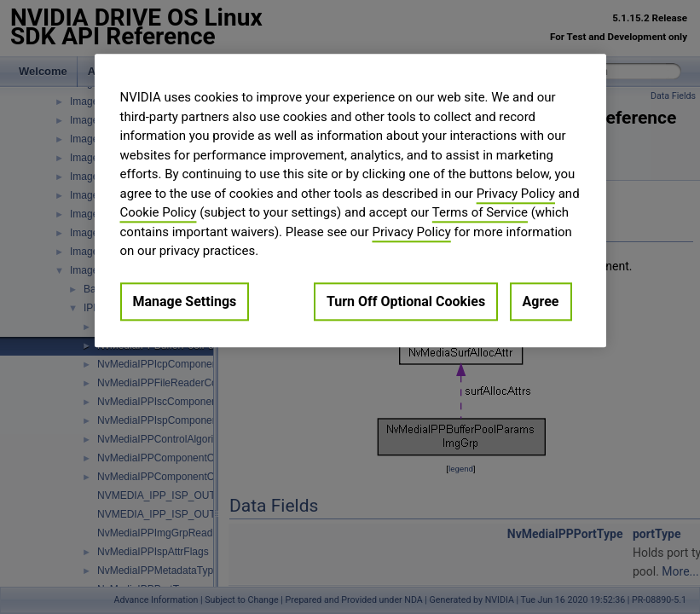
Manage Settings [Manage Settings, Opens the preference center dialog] (185, 301)
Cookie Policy (159, 212)
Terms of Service (480, 212)
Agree (541, 301)
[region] (350, 200)
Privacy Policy (516, 194)
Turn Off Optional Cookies (406, 301)
